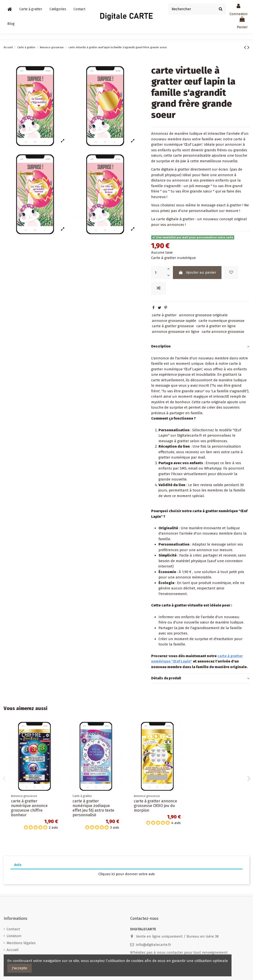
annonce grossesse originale (203, 315)
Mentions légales (21, 943)
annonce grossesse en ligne (176, 332)
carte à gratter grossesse (173, 326)
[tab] (200, 347)
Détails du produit (200, 678)
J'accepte (20, 968)
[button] (58, 9)
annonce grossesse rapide (174, 321)
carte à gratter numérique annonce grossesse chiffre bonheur (29, 808)
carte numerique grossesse (221, 321)
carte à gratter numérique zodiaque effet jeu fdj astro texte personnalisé (93, 808)
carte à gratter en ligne (216, 326)
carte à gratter (164, 315)
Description (200, 347)
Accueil (13, 950)
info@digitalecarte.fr (153, 945)
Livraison (14, 936)
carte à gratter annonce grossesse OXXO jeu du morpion (155, 806)
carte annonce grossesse (223, 332)
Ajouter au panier (197, 272)
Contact (13, 929)
